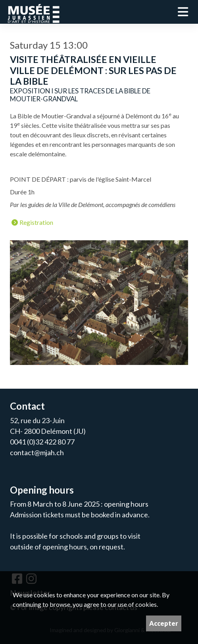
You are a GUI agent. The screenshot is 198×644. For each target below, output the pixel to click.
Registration (32, 223)
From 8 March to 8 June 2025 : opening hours (79, 504)
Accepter (164, 623)
